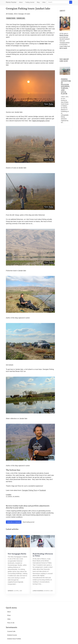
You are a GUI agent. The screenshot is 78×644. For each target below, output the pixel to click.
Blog (38, 2)
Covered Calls (11, 631)
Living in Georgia (38, 591)
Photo (9, 615)
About (21, 2)
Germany (10, 591)
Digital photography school (41, 121)
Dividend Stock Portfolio (14, 639)
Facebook (42, 490)
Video (44, 2)
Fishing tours (11, 18)
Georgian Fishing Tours (30, 490)
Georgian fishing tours (27, 25)
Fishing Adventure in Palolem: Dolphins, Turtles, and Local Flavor (66, 87)
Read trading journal (28, 522)
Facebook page (30, 29)
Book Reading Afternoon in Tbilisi (43, 555)
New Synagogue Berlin (17, 554)
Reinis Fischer (11, 2)
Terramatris (64, 45)
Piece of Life (11, 623)
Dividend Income (12, 635)
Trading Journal (30, 2)
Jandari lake (21, 18)
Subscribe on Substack (14, 522)
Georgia (21, 14)
